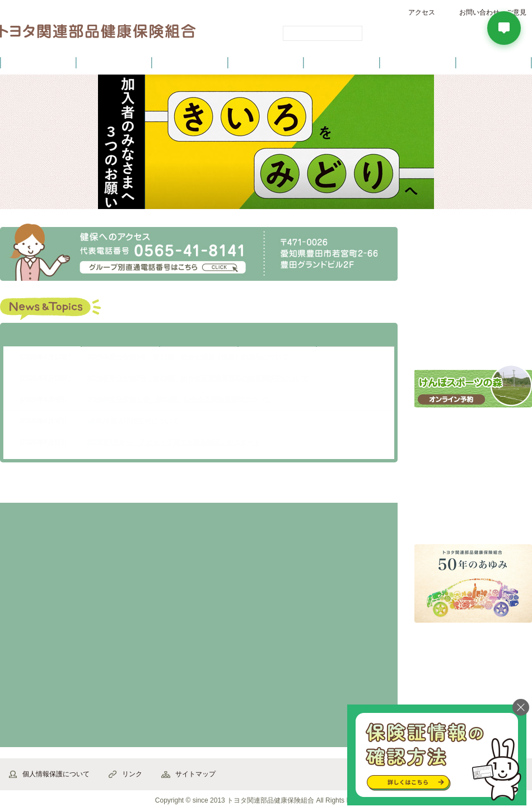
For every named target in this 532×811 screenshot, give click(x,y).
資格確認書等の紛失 (52, 545)
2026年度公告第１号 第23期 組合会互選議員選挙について (179, 400)
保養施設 (418, 62)
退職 (346, 545)
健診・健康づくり (266, 62)
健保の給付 (190, 62)
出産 (52, 625)
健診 (150, 705)
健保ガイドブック (473, 339)
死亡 (346, 625)
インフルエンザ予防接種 (473, 432)
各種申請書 (473, 268)
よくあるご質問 (494, 62)
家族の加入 (248, 545)
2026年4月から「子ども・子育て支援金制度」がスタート (174, 442)
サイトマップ (195, 774)
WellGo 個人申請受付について (133, 421)
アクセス (422, 12)
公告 (356, 337)
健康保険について (114, 62)
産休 (150, 625)
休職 (248, 625)
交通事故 (248, 705)
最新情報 (42, 337)
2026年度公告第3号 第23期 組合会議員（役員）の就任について (188, 357)
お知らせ (120, 337)
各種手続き (342, 62)
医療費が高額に (346, 705)
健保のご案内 (38, 62)
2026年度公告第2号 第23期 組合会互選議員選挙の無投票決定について (198, 378)
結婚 (150, 545)
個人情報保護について (56, 774)
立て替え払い (52, 705)
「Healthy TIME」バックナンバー (473, 518)
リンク (132, 774)
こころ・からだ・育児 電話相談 (473, 474)
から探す (58, 488)
